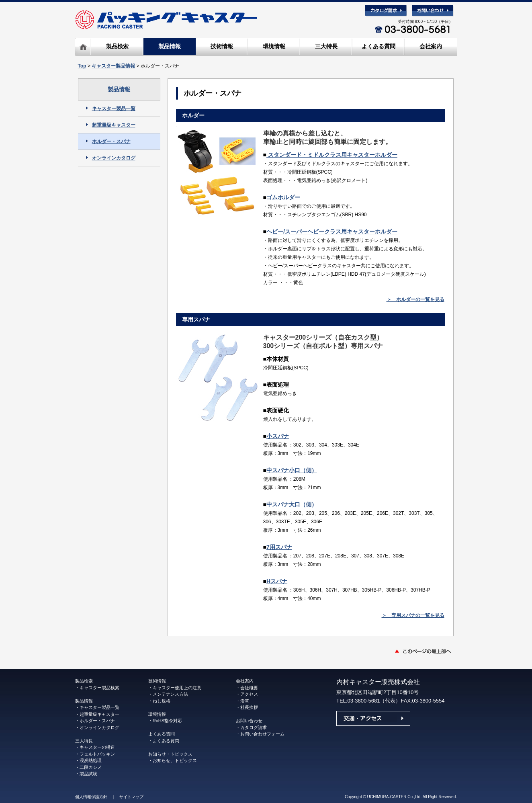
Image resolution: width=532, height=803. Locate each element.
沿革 (245, 701)
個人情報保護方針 (91, 797)
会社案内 (431, 46)
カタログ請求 (254, 727)
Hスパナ (277, 581)
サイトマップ (131, 797)
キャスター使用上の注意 (177, 688)
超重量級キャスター (111, 125)
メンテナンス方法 (170, 694)
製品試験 (88, 774)
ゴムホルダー (283, 197)
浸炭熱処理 (91, 760)
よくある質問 (379, 46)
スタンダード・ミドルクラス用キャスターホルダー (332, 155)
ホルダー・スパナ (108, 141)
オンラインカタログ (111, 158)
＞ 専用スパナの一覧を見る (413, 615)
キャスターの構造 (97, 747)
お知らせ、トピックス (175, 760)
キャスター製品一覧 (111, 109)
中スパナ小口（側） (292, 470)
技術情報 (222, 46)
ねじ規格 (162, 701)
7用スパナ (279, 547)
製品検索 (117, 46)
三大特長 (326, 46)
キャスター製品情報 (113, 66)
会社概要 (249, 688)
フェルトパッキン (97, 754)
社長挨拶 (249, 707)
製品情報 (170, 46)
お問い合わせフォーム (262, 734)
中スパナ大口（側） (292, 504)
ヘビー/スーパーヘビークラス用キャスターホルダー (332, 231)
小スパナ (278, 436)
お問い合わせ (249, 721)
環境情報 (274, 46)
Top (82, 66)
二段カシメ (91, 767)
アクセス (249, 694)
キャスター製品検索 (99, 688)
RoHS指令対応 (167, 721)
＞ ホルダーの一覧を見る (415, 299)
